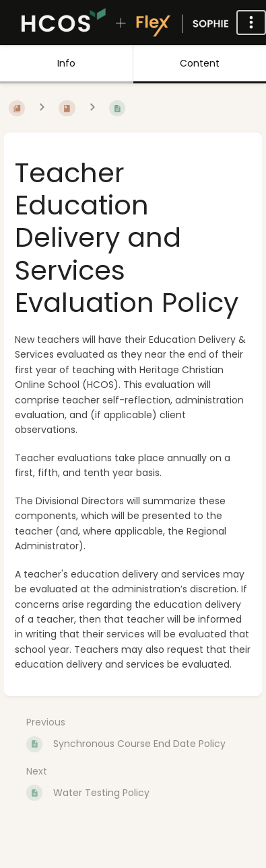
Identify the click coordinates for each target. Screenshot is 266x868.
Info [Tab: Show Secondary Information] (66, 63)
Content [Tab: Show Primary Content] (200, 63)
